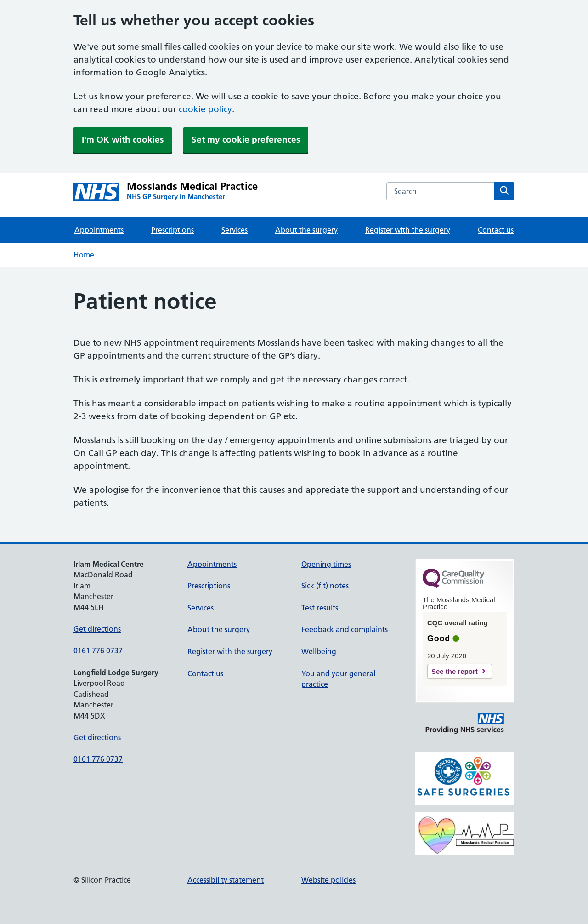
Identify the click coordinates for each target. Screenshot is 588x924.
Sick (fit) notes (325, 586)
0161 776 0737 (98, 650)
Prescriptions (172, 230)
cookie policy (205, 109)
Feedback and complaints (345, 629)
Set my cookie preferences (246, 140)
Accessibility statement (226, 880)
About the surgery (306, 230)
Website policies (328, 880)
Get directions (97, 629)
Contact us (496, 230)
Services (235, 230)
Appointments (99, 230)
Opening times (326, 564)
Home (84, 255)
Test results (320, 608)
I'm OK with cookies (123, 140)
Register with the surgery (408, 230)
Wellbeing (319, 651)
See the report (455, 671)
